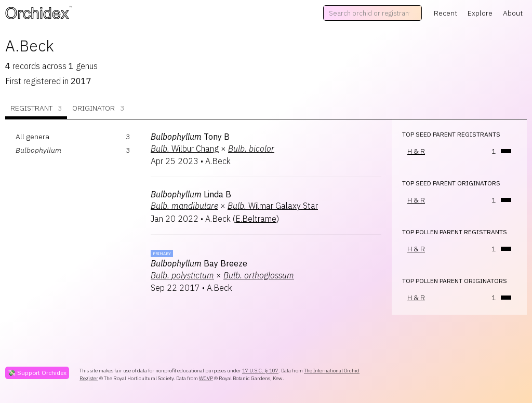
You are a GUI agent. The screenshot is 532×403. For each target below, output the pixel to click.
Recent (445, 13)
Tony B (190, 137)
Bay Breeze (199, 263)
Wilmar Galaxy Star (273, 206)
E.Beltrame (256, 219)
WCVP (206, 378)
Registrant (36, 108)
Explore (480, 13)
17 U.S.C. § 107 (260, 371)
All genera (32, 137)
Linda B (191, 194)
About (513, 13)
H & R (416, 151)
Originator (98, 108)
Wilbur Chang (185, 149)
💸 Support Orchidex (37, 373)
